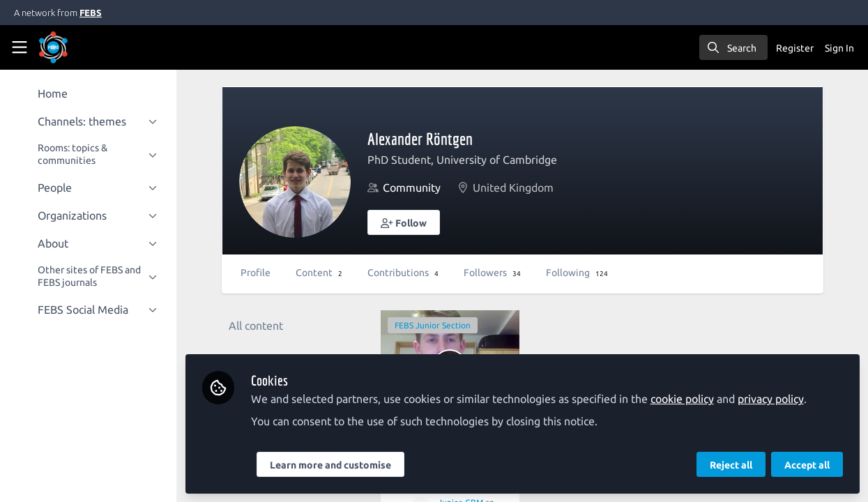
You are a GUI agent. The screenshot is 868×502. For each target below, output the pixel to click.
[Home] (73, 47)
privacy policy (772, 399)
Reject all (731, 465)
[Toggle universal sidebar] (20, 47)
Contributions (404, 273)
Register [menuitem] (795, 48)
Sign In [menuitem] (839, 48)
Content (320, 273)
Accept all (807, 465)
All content (257, 326)
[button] (405, 222)
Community (413, 188)
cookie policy (684, 399)
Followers (494, 273)
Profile (257, 273)
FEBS (91, 13)
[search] (733, 47)
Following (578, 273)
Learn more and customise (332, 465)
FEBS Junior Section (434, 325)
